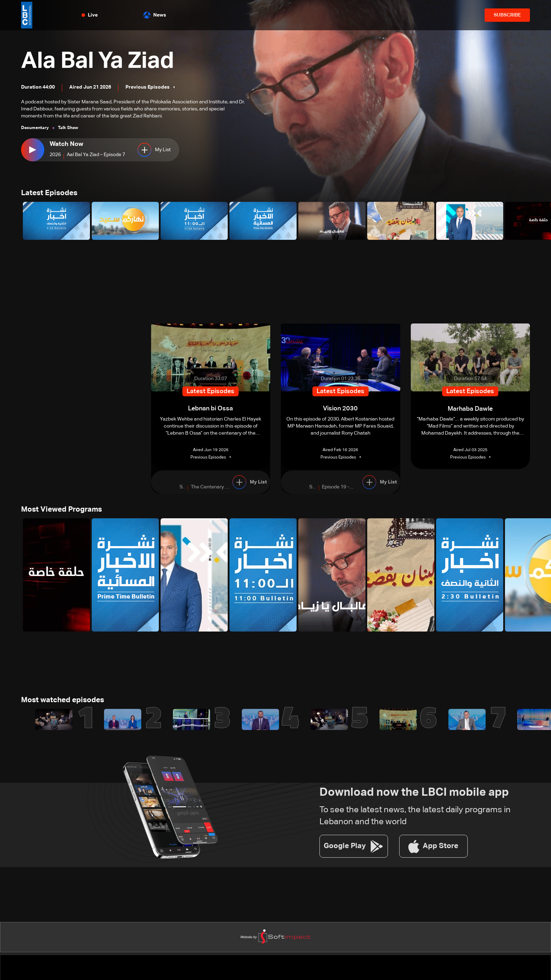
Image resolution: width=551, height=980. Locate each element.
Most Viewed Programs (64, 511)
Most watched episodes (65, 702)
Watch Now (66, 144)
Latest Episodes (51, 194)
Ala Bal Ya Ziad (105, 60)
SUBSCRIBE (507, 15)
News (155, 15)
